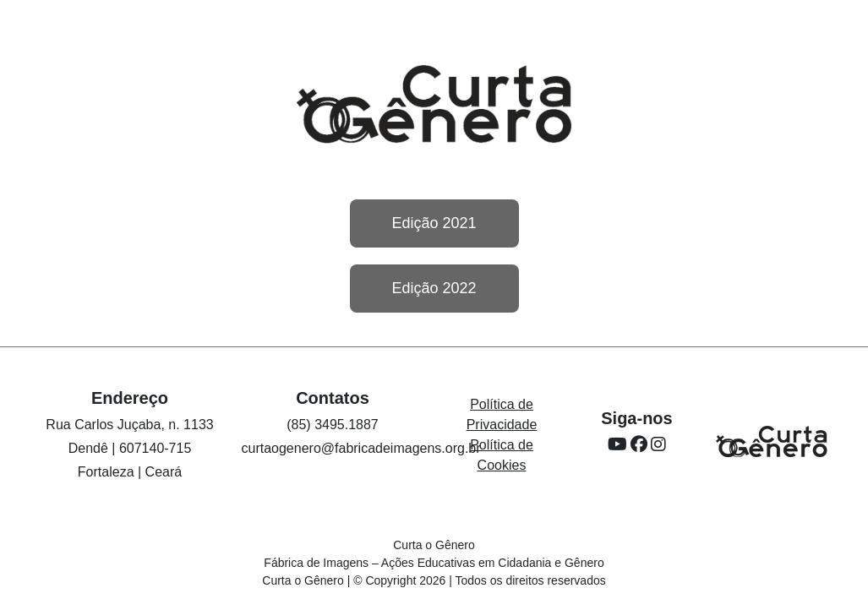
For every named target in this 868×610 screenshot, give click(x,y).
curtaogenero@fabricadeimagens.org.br (361, 448)
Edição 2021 (434, 223)
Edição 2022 (434, 288)
